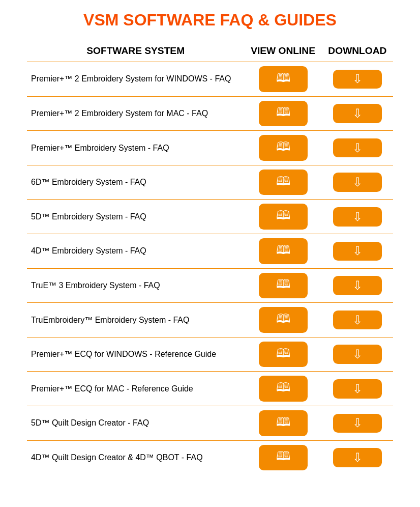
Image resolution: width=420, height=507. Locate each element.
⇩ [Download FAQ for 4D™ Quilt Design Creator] (357, 457)
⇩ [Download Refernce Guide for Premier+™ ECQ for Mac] (357, 389)
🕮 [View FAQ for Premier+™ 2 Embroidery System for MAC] (283, 112)
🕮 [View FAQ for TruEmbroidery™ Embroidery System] (283, 318)
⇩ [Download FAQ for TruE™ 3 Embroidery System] (357, 285)
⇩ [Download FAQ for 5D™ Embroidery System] (357, 217)
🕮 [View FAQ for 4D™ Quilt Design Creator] (283, 456)
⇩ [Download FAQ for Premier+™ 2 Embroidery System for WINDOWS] (357, 79)
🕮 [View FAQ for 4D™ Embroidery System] (283, 250)
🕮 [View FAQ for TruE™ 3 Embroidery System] (283, 284)
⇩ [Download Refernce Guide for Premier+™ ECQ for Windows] (357, 354)
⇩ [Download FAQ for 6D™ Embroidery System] (357, 182)
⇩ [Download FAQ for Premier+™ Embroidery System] (357, 148)
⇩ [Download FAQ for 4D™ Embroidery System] (357, 251)
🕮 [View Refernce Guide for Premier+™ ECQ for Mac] (283, 387)
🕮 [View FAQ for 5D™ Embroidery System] (283, 215)
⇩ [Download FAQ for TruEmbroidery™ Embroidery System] (357, 320)
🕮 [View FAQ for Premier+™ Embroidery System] (283, 146)
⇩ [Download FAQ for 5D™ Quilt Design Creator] (357, 423)
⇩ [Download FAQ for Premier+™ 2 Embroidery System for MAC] (357, 113)
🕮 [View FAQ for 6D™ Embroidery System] (283, 181)
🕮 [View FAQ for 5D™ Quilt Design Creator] (283, 422)
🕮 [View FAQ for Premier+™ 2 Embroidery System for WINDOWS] (283, 78)
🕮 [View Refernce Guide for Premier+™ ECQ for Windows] (283, 353)
